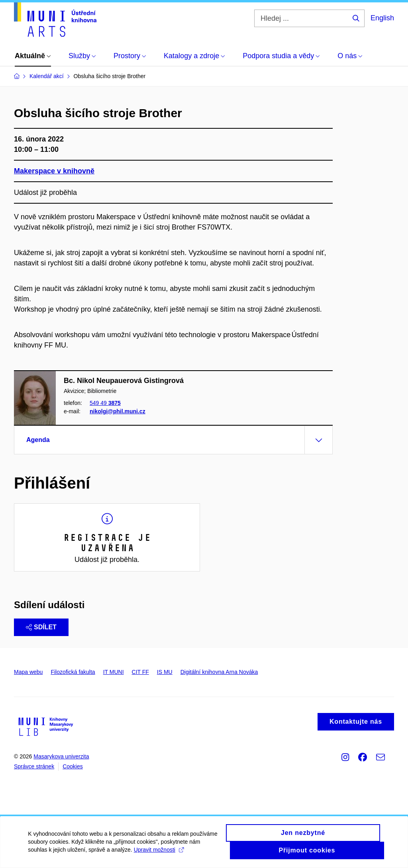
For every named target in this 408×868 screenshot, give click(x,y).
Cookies (73, 766)
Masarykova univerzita (61, 756)
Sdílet (41, 627)
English (382, 18)
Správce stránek (34, 766)
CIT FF (140, 672)
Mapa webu (28, 672)
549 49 (105, 403)
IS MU (165, 672)
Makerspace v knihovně (54, 171)
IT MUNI (114, 672)
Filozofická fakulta (73, 672)
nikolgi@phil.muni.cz (118, 411)
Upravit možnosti (158, 855)
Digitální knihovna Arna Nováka (219, 672)
